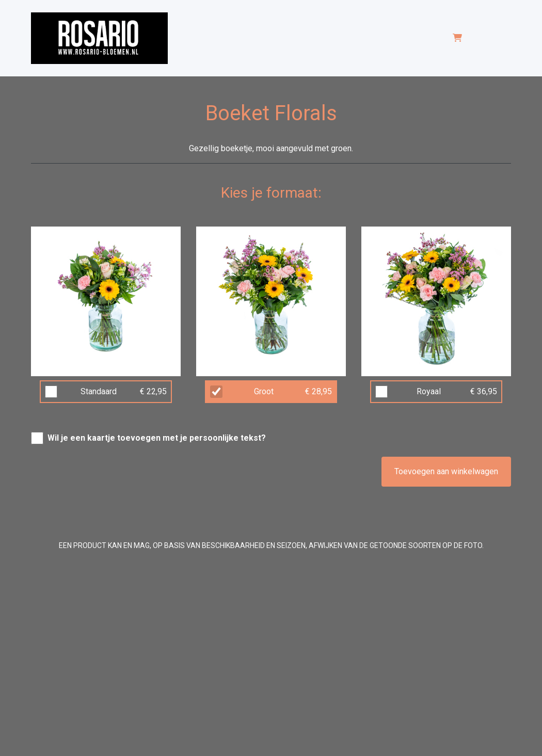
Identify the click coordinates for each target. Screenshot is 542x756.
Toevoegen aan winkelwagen (446, 471)
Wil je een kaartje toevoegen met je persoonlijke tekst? (157, 438)
